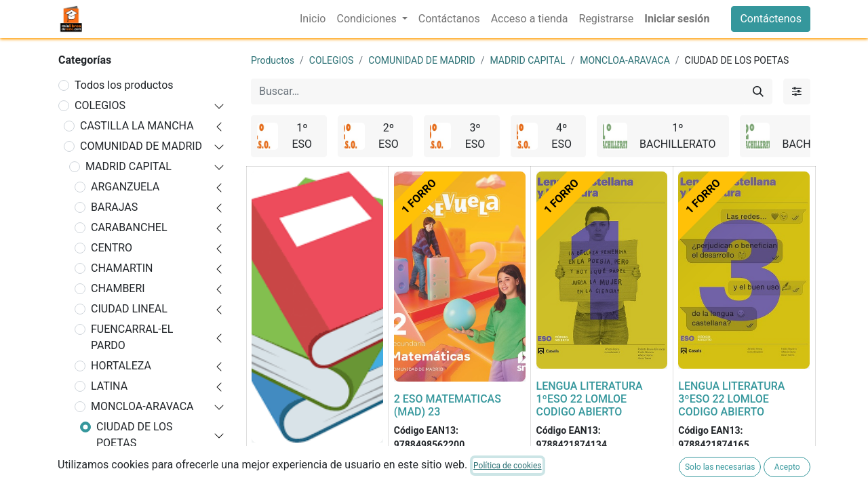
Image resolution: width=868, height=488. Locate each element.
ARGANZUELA (125, 187)
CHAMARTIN (122, 268)
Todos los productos (124, 85)
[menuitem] (313, 19)
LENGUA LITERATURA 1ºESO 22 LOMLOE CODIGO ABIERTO (590, 399)
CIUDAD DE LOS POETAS (135, 435)
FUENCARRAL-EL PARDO (132, 337)
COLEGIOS (100, 105)
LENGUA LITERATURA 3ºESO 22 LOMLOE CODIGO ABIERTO (731, 399)
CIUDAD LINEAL (129, 309)
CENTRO (112, 248)
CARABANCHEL (129, 227)
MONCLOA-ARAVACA (142, 406)
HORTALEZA (121, 366)
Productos (273, 60)
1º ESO (119, 463)
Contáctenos (771, 19)
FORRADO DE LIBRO (300, 460)
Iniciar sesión (677, 19)
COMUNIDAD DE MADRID (141, 146)
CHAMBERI (118, 288)
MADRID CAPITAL (129, 166)
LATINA (109, 386)
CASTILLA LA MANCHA (137, 126)
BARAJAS (114, 207)
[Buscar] (758, 91)
